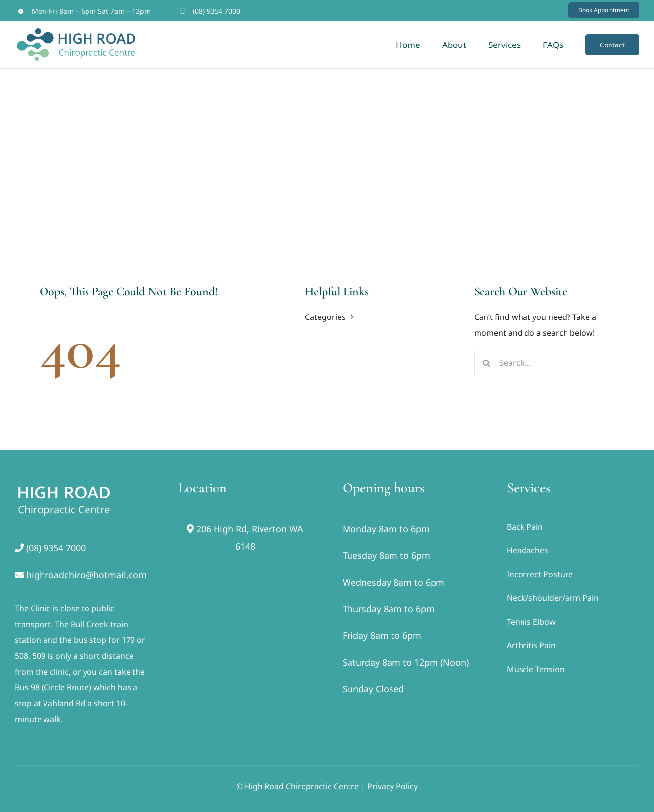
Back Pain (525, 527)
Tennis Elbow (531, 622)
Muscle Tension (536, 669)
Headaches (527, 550)
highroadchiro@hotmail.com (87, 575)
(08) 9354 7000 (217, 11)
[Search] (486, 363)
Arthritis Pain (531, 645)
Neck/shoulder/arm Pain (553, 598)
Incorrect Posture (540, 574)
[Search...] (544, 363)
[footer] (64, 484)
